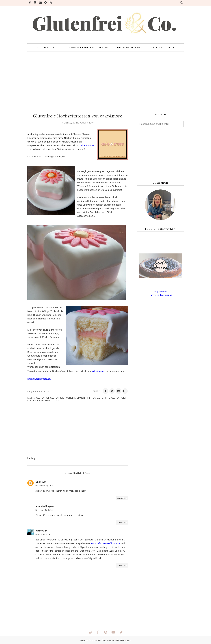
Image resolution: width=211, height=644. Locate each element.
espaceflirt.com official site (106, 543)
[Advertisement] (105, 82)
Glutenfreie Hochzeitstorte (93, 398)
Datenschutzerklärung (160, 295)
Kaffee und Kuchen (48, 401)
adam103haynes (45, 506)
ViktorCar (41, 531)
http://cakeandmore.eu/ (39, 379)
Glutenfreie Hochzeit (63, 398)
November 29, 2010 (44, 486)
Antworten (122, 498)
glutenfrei (43, 398)
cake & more (87, 145)
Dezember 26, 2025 (44, 510)
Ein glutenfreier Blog (97, 640)
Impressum (160, 291)
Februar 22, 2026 (43, 535)
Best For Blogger (124, 640)
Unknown (41, 482)
